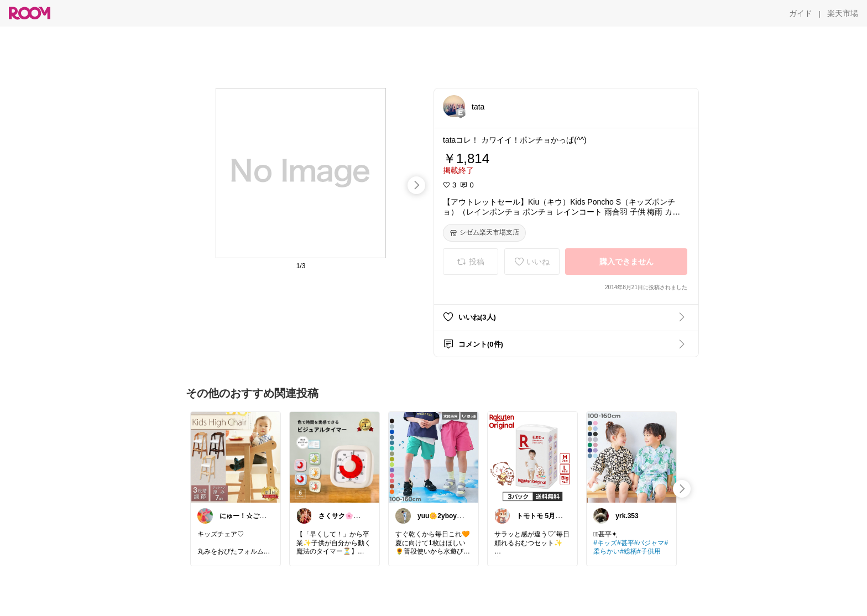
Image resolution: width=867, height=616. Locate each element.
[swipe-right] (416, 185)
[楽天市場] (843, 13)
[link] (236, 457)
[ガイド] (801, 13)
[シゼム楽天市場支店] (484, 233)
